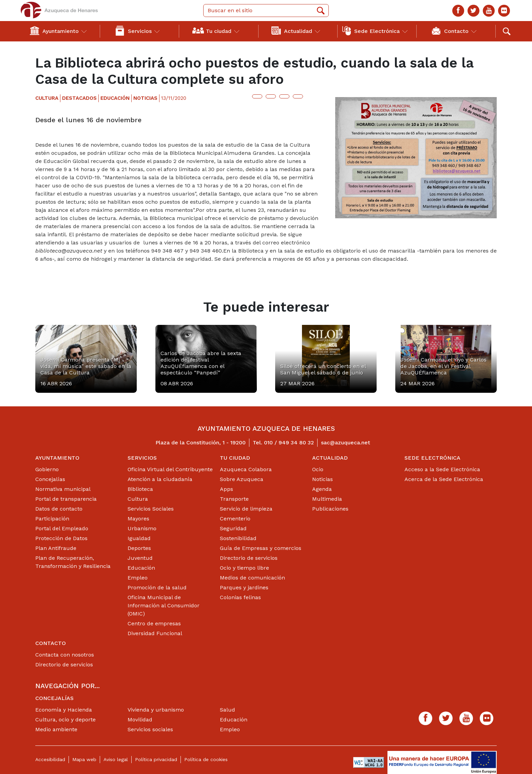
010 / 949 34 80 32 (289, 443)
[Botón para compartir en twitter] (257, 96)
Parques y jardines (244, 587)
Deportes (139, 548)
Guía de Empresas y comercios (261, 548)
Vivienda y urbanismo (156, 710)
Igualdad (139, 538)
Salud (227, 710)
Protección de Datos (61, 538)
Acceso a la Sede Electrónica (442, 469)
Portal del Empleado (62, 528)
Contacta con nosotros (65, 655)
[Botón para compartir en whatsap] (298, 96)
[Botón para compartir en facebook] (271, 96)
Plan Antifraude (56, 548)
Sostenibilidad (238, 538)
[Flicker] (504, 11)
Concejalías (50, 479)
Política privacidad (156, 759)
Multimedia (327, 499)
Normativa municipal (63, 489)
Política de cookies (206, 759)
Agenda (322, 489)
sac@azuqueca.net (346, 443)
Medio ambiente (56, 729)
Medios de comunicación (252, 578)
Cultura (138, 499)
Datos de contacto (59, 509)
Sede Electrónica (432, 458)
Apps (226, 489)
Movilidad (140, 720)
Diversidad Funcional (155, 633)
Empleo (138, 578)
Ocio (318, 469)
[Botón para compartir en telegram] (284, 96)
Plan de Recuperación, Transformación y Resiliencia (73, 562)
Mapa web (84, 759)
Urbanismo (142, 528)
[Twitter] (473, 11)
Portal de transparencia (66, 499)
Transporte (234, 499)
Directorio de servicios (249, 558)
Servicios (142, 458)
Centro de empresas (154, 623)
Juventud (140, 558)
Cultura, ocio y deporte (65, 720)
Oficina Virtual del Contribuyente (170, 469)
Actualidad (330, 458)
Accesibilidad (50, 759)
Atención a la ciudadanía (160, 479)
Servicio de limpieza (246, 509)
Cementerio (235, 519)
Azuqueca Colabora (246, 469)
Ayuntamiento (57, 458)
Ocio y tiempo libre (244, 568)
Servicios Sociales (151, 509)
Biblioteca (140, 489)
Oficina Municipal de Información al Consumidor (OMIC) (164, 605)
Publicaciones (330, 509)
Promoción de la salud (157, 587)
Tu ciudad (235, 458)
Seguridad (233, 528)
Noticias (322, 479)
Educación (141, 568)
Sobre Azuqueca (242, 479)
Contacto (51, 643)
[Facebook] (458, 11)
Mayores (138, 519)
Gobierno (47, 469)
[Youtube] (489, 11)
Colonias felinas (240, 597)
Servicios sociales (150, 729)
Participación (52, 519)
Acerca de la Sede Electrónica (444, 479)
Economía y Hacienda (64, 710)
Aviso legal (116, 759)
